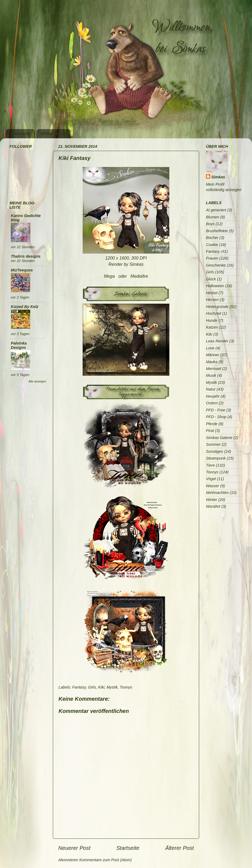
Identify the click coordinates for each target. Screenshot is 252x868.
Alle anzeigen (37, 381)
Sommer (213, 444)
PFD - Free (216, 410)
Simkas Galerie (219, 438)
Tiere (210, 465)
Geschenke (216, 265)
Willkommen (53, 134)
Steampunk (216, 458)
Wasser (213, 486)
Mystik (112, 687)
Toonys (126, 687)
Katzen (212, 327)
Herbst (212, 293)
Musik (211, 375)
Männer (213, 355)
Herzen (212, 300)
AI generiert (216, 210)
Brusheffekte (217, 231)
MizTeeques (22, 270)
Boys (210, 224)
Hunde (212, 320)
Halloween (215, 286)
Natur (211, 389)
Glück (211, 279)
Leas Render (217, 341)
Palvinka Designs (19, 345)
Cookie (212, 245)
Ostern (212, 403)
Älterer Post (180, 848)
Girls (92, 687)
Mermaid (214, 369)
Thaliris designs (26, 256)
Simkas (218, 177)
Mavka (212, 362)
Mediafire (139, 276)
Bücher (212, 238)
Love (210, 348)
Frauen (212, 258)
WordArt (213, 506)
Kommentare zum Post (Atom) (106, 860)
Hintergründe (217, 307)
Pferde (212, 424)
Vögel (211, 479)
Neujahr (213, 396)
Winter (211, 500)
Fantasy (79, 687)
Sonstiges (214, 451)
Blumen (213, 217)
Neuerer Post (74, 848)
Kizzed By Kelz (25, 307)
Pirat (210, 431)
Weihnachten (217, 493)
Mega (110, 276)
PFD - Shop (216, 417)
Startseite (21, 134)
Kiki (101, 687)
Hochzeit (214, 313)
